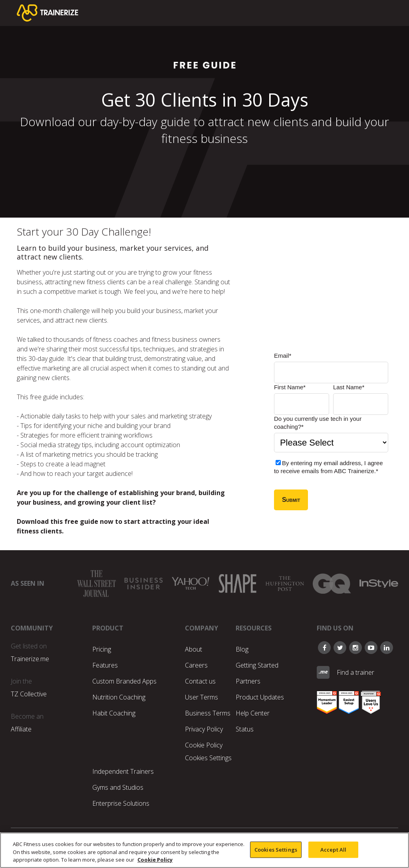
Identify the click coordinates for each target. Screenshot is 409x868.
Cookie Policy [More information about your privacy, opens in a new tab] (155, 860)
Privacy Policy (204, 729)
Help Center (253, 713)
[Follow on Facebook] (324, 648)
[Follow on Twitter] (340, 648)
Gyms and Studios (118, 787)
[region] (204, 850)
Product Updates (260, 697)
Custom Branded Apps (124, 681)
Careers (196, 665)
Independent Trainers (123, 771)
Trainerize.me (30, 659)
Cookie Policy (204, 745)
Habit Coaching (114, 713)
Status (245, 729)
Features (105, 665)
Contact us (200, 681)
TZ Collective (29, 694)
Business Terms (208, 713)
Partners (248, 681)
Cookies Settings (208, 758)
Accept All (333, 849)
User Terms (202, 697)
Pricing (102, 649)
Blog (242, 649)
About (194, 649)
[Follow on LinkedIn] (387, 648)
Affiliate (21, 729)
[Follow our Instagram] (355, 648)
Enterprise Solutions (121, 803)
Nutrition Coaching (119, 697)
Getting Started (257, 665)
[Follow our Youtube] (371, 648)
